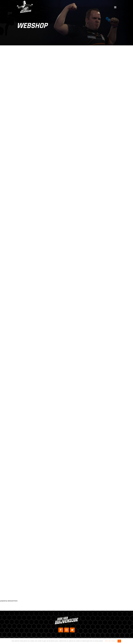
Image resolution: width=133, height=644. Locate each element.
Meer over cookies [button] (110, 641)
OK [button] (119, 641)
